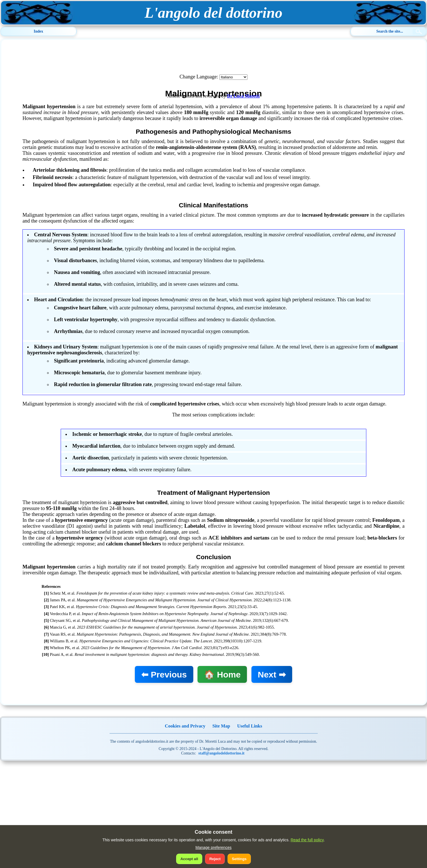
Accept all (189, 859)
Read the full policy (307, 840)
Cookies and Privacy (185, 726)
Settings (239, 859)
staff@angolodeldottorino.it (221, 753)
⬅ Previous (164, 674)
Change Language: (199, 77)
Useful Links (250, 726)
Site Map (221, 726)
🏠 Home (222, 674)
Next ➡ (272, 674)
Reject (215, 859)
